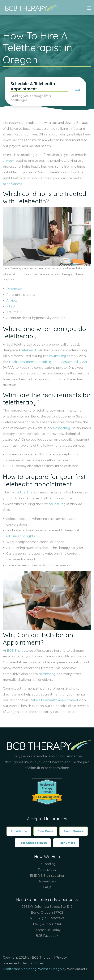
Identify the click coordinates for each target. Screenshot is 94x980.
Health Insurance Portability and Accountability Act (48, 362)
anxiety (8, 161)
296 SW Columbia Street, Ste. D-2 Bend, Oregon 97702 (47, 909)
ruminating (47, 674)
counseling (58, 356)
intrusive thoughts (21, 536)
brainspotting (60, 428)
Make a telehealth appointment (54, 700)
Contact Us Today (47, 930)
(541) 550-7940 (53, 918)
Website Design (50, 969)
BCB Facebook (47, 936)
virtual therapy (28, 492)
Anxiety (12, 300)
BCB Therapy (17, 651)
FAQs (47, 887)
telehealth (29, 350)
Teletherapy (47, 870)
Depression (15, 289)
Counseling (47, 864)
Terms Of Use (33, 963)
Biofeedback (47, 881)
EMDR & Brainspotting (47, 876)
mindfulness (12, 184)
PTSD (11, 306)
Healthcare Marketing (20, 969)
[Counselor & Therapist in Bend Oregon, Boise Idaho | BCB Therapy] (31, 7)
